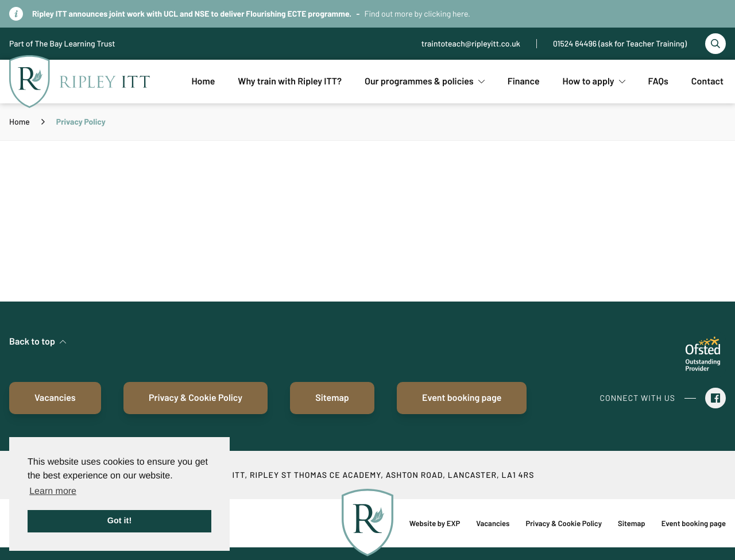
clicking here (446, 13)
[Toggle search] (715, 44)
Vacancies (55, 398)
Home (20, 121)
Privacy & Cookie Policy (196, 398)
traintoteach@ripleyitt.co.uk (471, 43)
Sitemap (332, 398)
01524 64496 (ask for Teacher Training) (620, 43)
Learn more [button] (53, 491)
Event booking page (462, 398)
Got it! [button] (119, 521)
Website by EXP (435, 523)
